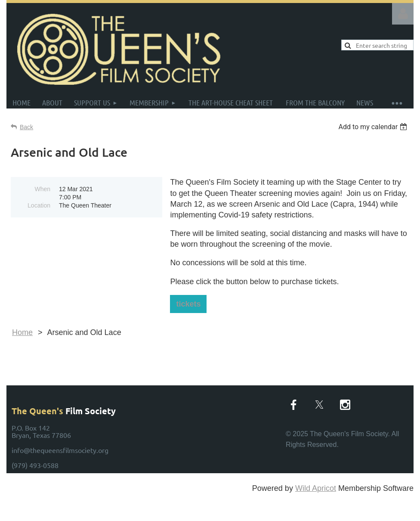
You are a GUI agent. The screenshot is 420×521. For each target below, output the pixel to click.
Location (39, 205)
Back (26, 127)
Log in (403, 14)
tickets (188, 304)
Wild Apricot (316, 488)
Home (22, 332)
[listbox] (374, 127)
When (42, 189)
